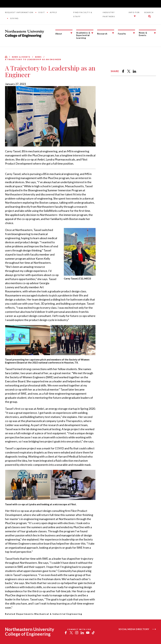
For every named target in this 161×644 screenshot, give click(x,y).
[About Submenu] (71, 33)
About (59, 34)
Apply (53, 12)
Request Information (19, 12)
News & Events (143, 34)
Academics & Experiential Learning (83, 35)
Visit (42, 12)
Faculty (122, 34)
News (38, 57)
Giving (14, 18)
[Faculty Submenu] (134, 33)
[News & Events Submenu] (155, 33)
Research (102, 34)
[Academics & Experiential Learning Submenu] (92, 33)
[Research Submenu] (113, 33)
